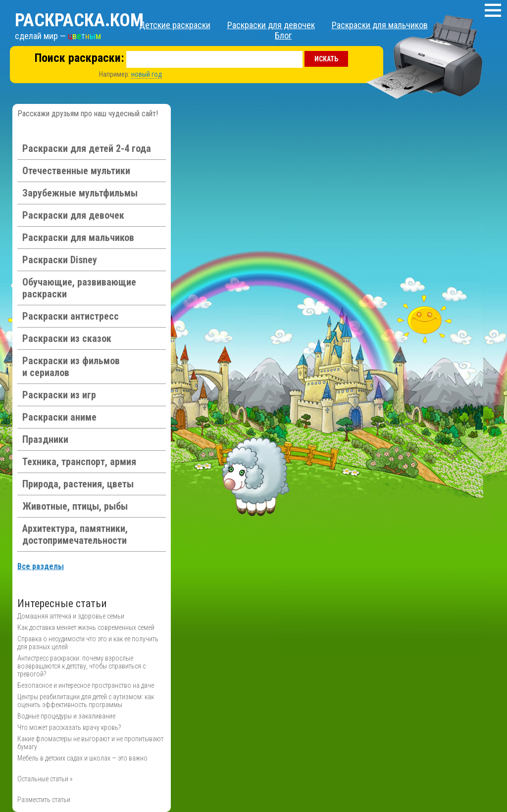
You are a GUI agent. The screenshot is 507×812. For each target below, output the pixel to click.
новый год (147, 74)
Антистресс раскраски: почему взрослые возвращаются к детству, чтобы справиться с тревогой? (81, 666)
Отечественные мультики (76, 171)
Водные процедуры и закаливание (66, 716)
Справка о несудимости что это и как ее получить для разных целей (88, 643)
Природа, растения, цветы (78, 484)
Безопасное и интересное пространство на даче (86, 685)
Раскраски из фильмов (71, 367)
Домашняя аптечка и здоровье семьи (71, 616)
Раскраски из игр (59, 395)
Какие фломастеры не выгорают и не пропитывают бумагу (90, 743)
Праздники (45, 439)
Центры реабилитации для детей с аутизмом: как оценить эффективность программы (86, 701)
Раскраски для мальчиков (380, 25)
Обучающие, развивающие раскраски (79, 288)
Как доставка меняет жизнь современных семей (86, 627)
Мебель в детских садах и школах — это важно (82, 758)
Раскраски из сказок (67, 338)
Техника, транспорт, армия (79, 462)
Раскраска (79, 20)
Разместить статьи (44, 800)
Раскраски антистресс (71, 316)
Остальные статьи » (45, 779)
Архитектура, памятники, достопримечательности (75, 534)
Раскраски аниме (59, 417)
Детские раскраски (175, 25)
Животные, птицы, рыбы (75, 506)
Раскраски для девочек (271, 25)
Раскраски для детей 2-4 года (87, 148)
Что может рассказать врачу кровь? (69, 727)
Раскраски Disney (60, 260)
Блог (283, 35)
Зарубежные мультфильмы (80, 193)
